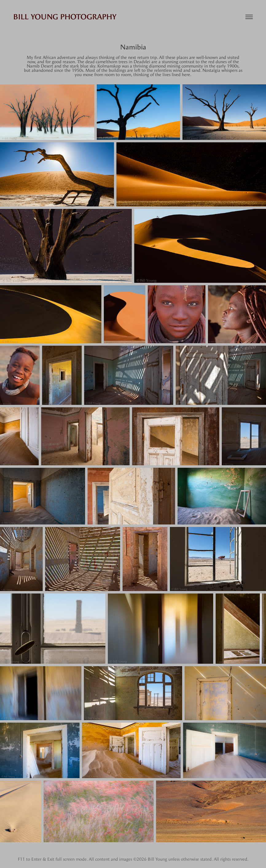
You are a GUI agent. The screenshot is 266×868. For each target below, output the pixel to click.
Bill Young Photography (65, 17)
